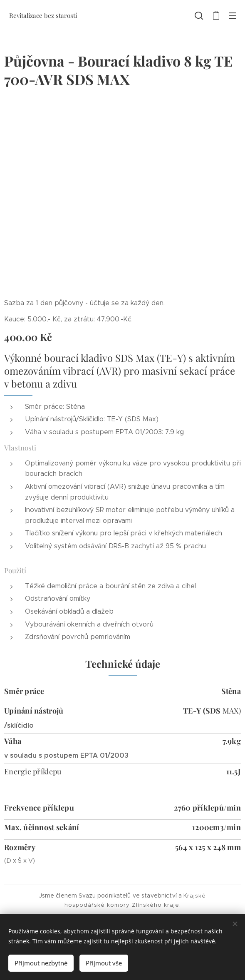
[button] (199, 15)
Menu (233, 16)
